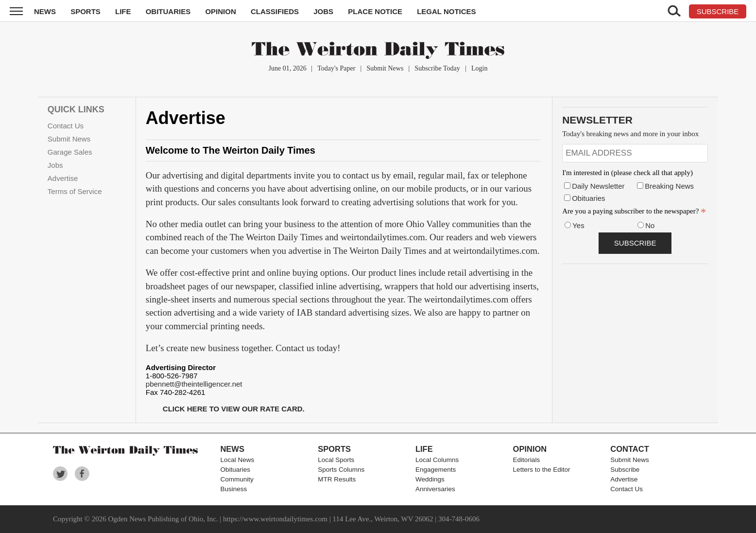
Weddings (430, 479)
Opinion (220, 11)
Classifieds (275, 11)
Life (123, 11)
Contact (629, 449)
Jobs (323, 11)
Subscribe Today (438, 68)
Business (233, 489)
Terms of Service (75, 191)
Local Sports (336, 460)
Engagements (436, 470)
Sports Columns (341, 470)
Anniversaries (435, 489)
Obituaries (168, 11)
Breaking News (669, 186)
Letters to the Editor (542, 470)
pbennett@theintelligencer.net (194, 384)
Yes (578, 225)
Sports (86, 11)
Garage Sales (70, 152)
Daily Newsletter (598, 186)
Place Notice (375, 11)
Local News (237, 460)
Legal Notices (446, 11)
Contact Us (66, 126)
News (45, 11)
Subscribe (625, 470)
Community (237, 479)
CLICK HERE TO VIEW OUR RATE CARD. (234, 409)
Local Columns (437, 460)
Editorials (527, 460)
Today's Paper (336, 68)
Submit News (385, 68)
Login (479, 68)
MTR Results (337, 479)
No (650, 225)
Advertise (63, 178)
